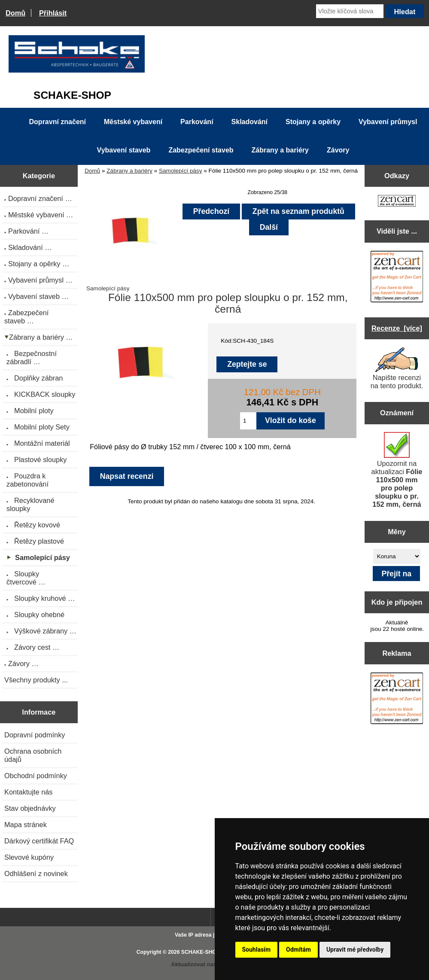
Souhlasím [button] (257, 950)
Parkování (197, 122)
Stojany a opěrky (313, 122)
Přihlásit (53, 13)
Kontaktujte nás (28, 792)
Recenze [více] (397, 328)
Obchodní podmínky (36, 776)
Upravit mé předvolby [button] (355, 950)
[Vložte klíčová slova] (350, 11)
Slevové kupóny (29, 857)
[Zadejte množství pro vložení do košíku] (248, 421)
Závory (338, 150)
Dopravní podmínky (35, 735)
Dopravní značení (58, 122)
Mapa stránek (26, 825)
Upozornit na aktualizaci (397, 470)
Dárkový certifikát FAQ (39, 841)
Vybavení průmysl (388, 122)
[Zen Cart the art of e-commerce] (397, 202)
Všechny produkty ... (36, 680)
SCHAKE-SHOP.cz (204, 952)
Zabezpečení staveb (201, 150)
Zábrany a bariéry (129, 171)
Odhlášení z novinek (36, 873)
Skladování (249, 122)
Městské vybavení (133, 122)
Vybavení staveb (124, 150)
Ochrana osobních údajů (33, 755)
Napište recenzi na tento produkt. (397, 368)
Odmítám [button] (298, 950)
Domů (15, 13)
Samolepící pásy (181, 171)
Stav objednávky (30, 808)
